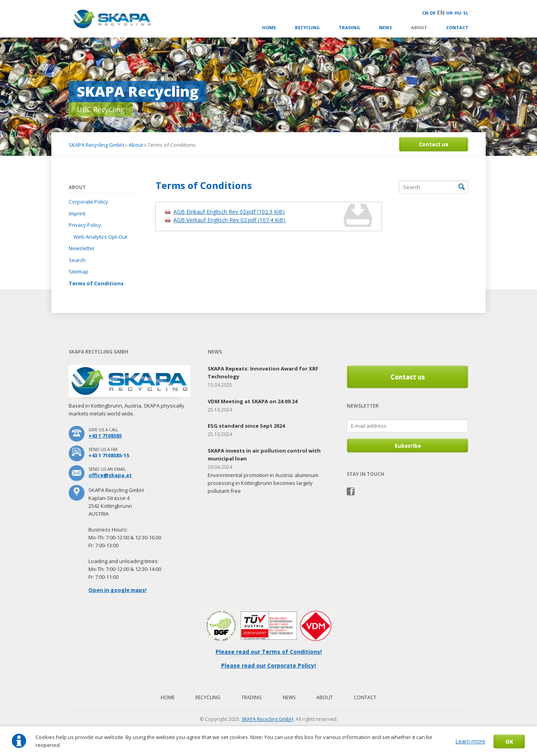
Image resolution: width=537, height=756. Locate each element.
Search (77, 260)
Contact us (434, 144)
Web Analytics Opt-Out (100, 237)
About (419, 27)
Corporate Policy (88, 202)
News (386, 27)
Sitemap (79, 271)
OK (509, 741)
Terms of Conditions (96, 283)
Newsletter (82, 248)
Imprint (77, 213)
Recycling (307, 27)
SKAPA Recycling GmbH (96, 145)
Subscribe (408, 445)
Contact (457, 27)
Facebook (351, 492)
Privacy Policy (85, 225)
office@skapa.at (110, 475)
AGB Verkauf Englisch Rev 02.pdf (229, 220)
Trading (349, 27)
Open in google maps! (117, 590)
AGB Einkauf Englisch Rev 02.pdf (229, 212)
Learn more (470, 741)
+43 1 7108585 (105, 436)
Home (269, 27)
